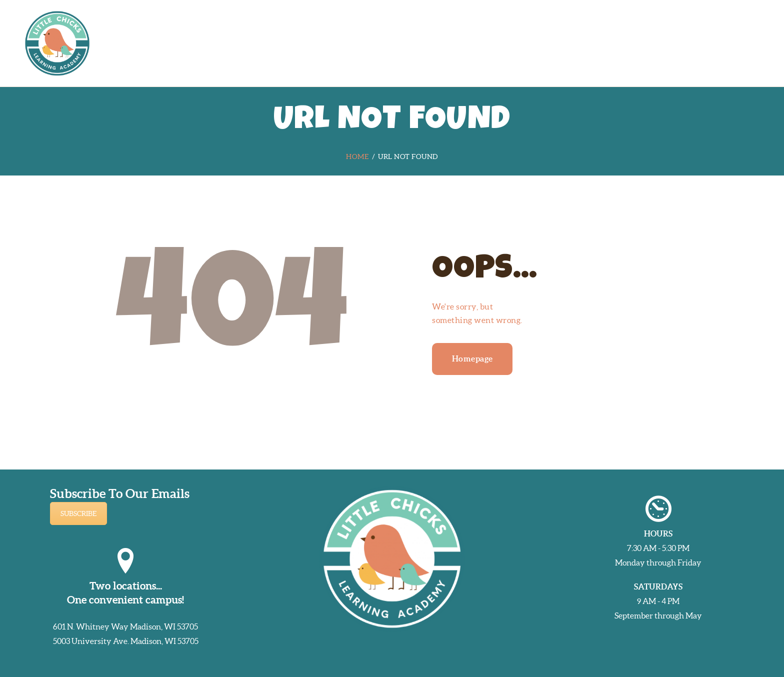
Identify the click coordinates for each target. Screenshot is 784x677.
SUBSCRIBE (78, 513)
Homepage (472, 358)
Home (357, 156)
